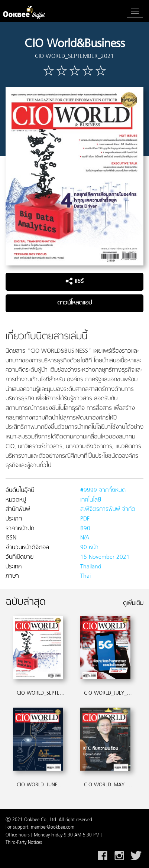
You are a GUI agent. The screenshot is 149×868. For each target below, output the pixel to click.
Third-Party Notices (24, 843)
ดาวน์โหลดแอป (74, 303)
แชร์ (74, 281)
